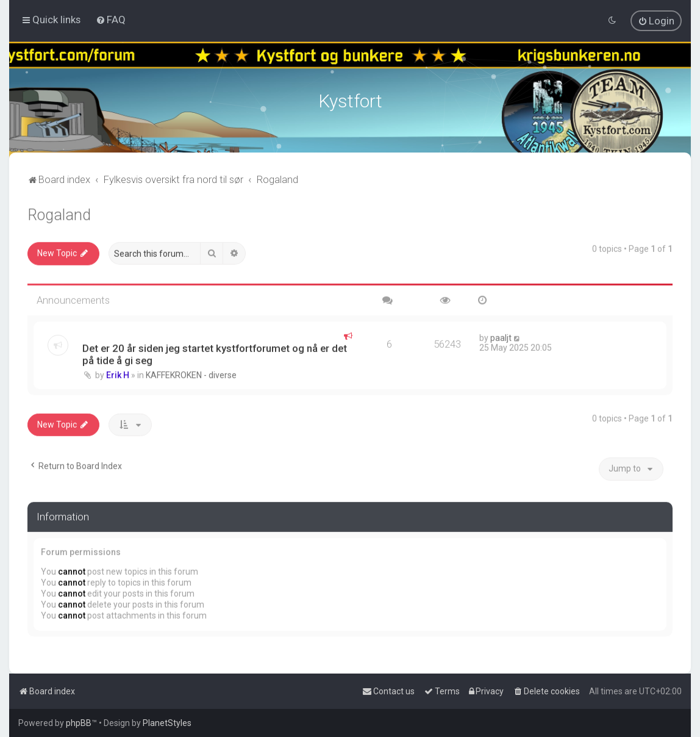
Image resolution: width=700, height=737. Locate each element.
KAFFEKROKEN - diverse (191, 373)
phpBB (79, 723)
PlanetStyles (167, 723)
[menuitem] (111, 20)
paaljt (501, 336)
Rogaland (59, 213)
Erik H (118, 373)
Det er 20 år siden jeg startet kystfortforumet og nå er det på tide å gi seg (215, 352)
